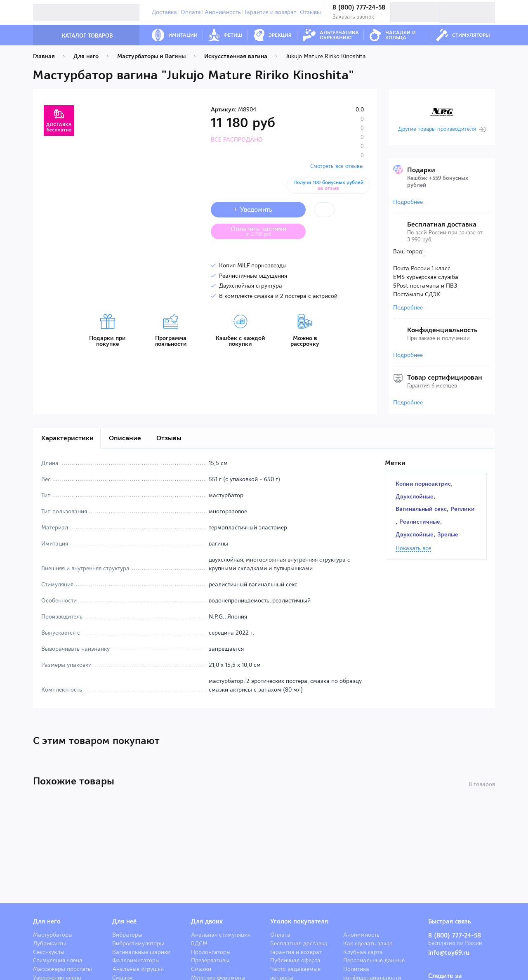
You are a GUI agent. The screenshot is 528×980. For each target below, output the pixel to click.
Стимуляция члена (58, 960)
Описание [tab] (125, 438)
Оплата (191, 12)
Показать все (413, 548)
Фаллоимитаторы (136, 960)
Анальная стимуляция (221, 935)
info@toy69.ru (449, 953)
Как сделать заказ (368, 943)
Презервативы (210, 960)
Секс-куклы (49, 952)
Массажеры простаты (62, 969)
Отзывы (310, 12)
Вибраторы (127, 935)
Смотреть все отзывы (337, 166)
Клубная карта (363, 952)
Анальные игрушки (138, 969)
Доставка (164, 12)
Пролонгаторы (211, 952)
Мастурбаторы (53, 935)
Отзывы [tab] (169, 438)
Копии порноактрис (423, 484)
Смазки (201, 969)
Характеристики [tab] (67, 438)
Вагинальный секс (421, 509)
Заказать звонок (353, 17)
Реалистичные (420, 522)
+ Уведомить (258, 209)
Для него (47, 921)
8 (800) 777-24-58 (359, 8)
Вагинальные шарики (141, 952)
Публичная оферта (295, 960)
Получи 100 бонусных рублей (328, 185)
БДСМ (199, 943)
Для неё (124, 921)
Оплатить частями (265, 231)
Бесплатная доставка (299, 943)
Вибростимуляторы (138, 943)
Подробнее (408, 202)
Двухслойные (415, 496)
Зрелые (448, 534)
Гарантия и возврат (270, 12)
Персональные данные (374, 960)
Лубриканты (49, 943)
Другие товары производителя (437, 129)
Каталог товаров (79, 36)
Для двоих (207, 921)
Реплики (463, 509)
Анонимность (223, 12)
